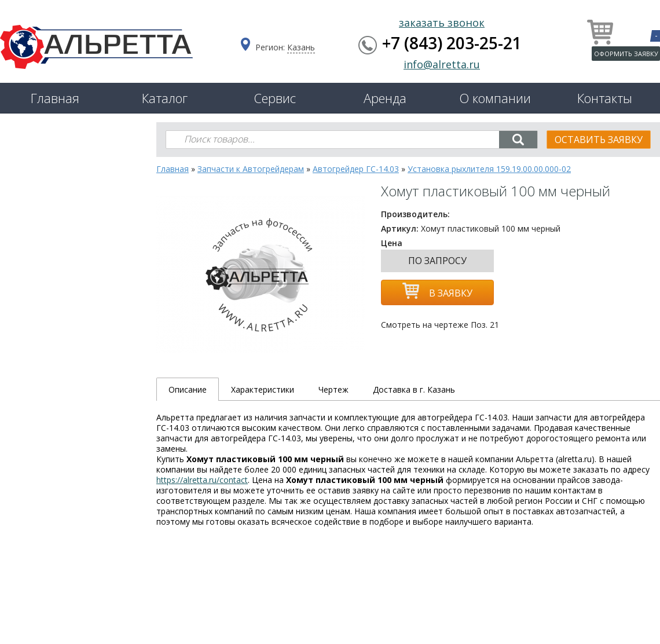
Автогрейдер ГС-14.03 (356, 169)
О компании (495, 98)
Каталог (165, 98)
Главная (55, 98)
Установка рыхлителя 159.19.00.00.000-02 (489, 169)
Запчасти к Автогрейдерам (251, 169)
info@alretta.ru (442, 64)
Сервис (275, 98)
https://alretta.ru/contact (202, 480)
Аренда (385, 98)
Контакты (605, 98)
